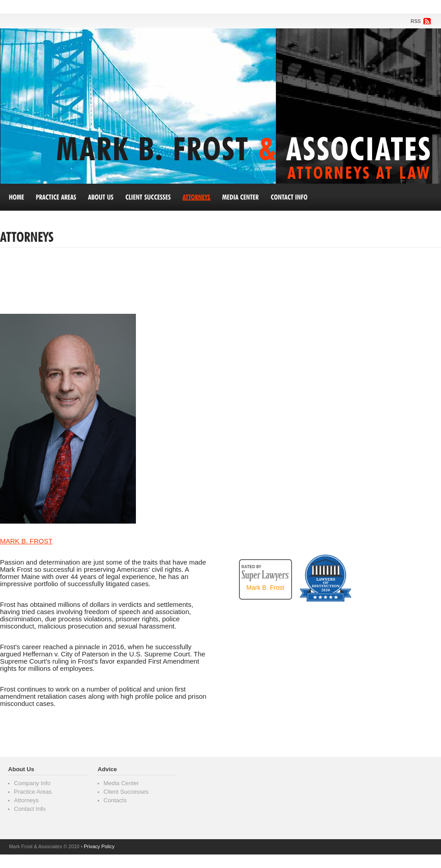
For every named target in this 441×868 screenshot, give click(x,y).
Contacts (115, 800)
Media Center (121, 783)
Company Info (32, 783)
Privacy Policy (99, 846)
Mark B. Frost (265, 588)
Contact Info (30, 809)
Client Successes (126, 792)
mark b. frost (26, 541)
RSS (416, 21)
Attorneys (26, 800)
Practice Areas (33, 792)
